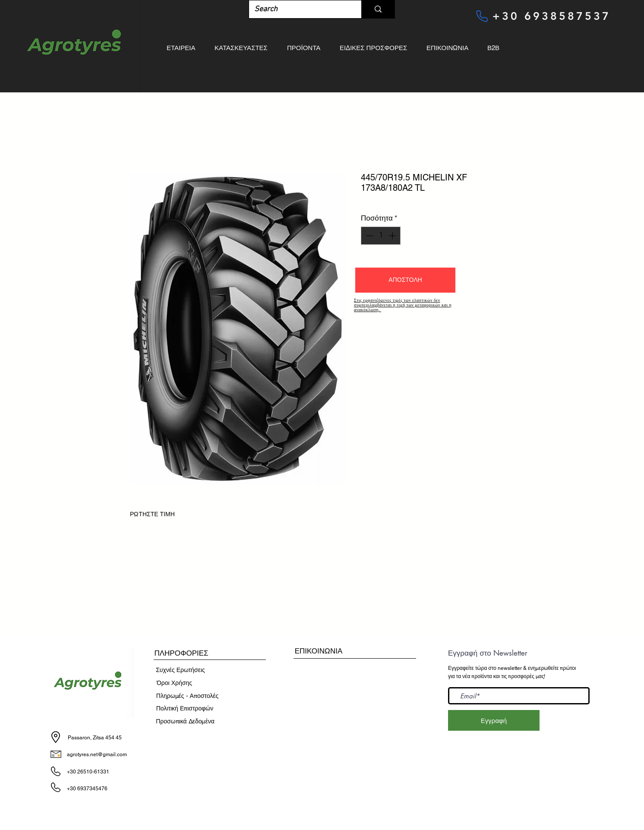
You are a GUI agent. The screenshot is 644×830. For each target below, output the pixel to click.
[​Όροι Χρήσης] (174, 683)
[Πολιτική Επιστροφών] (185, 709)
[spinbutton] (381, 236)
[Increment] (393, 236)
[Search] (299, 9)
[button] (405, 280)
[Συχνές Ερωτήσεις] (180, 670)
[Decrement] (369, 236)
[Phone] (482, 16)
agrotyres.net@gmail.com (97, 754)
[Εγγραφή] (494, 720)
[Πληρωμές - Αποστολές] (187, 696)
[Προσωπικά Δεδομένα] (185, 722)
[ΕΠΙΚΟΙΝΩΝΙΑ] (319, 651)
